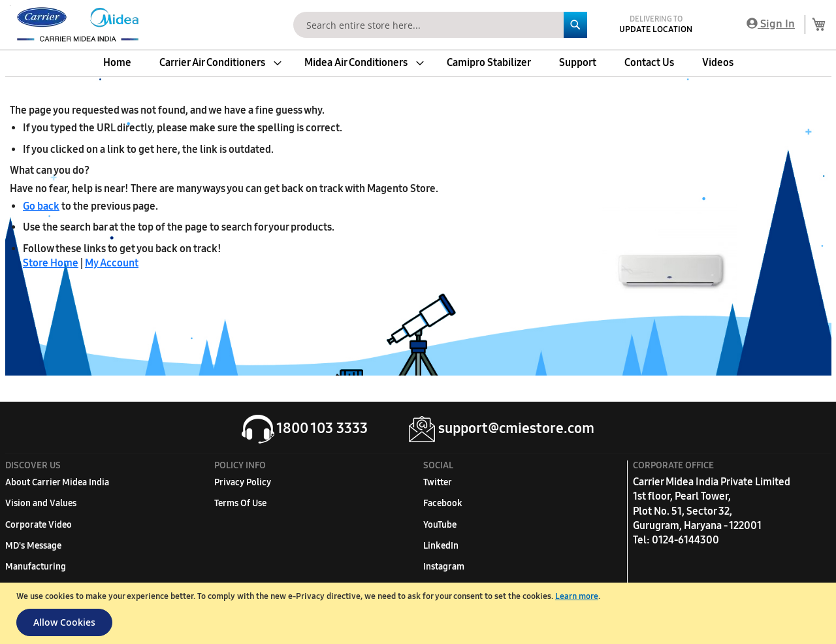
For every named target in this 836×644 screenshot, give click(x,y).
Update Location (656, 29)
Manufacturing (36, 567)
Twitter (438, 482)
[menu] (418, 63)
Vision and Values (41, 503)
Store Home (51, 263)
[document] (420, 613)
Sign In (771, 24)
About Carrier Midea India (57, 482)
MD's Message (33, 546)
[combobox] (440, 25)
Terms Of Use (240, 503)
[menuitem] (117, 63)
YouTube (440, 525)
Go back (41, 206)
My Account (112, 263)
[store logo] (75, 25)
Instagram (444, 567)
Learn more (577, 596)
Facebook (443, 503)
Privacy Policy (243, 482)
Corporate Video (39, 525)
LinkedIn (441, 546)
